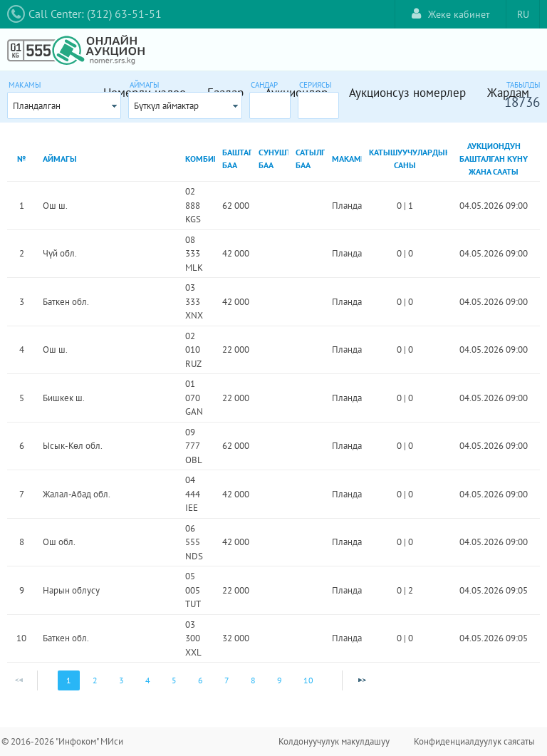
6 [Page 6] (200, 680)
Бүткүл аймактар (166, 106)
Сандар (264, 85)
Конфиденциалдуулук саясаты (474, 741)
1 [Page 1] (69, 680)
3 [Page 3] (121, 680)
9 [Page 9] (280, 680)
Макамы (25, 85)
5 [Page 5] (174, 680)
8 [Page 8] (253, 680)
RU (523, 14)
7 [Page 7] (227, 680)
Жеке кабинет (451, 14)
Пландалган (37, 106)
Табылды (523, 85)
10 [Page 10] (308, 680)
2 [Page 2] (95, 680)
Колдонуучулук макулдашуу (334, 741)
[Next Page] (362, 680)
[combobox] (64, 105)
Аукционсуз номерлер (407, 93)
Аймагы (144, 85)
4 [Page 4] (148, 680)
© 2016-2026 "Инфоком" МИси (62, 741)
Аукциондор (296, 93)
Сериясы (315, 85)
